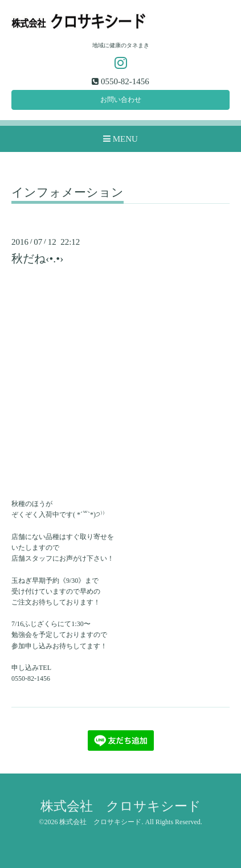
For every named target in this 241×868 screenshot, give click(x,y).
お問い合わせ (121, 100)
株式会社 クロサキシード (121, 806)
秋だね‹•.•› (38, 259)
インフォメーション (68, 193)
